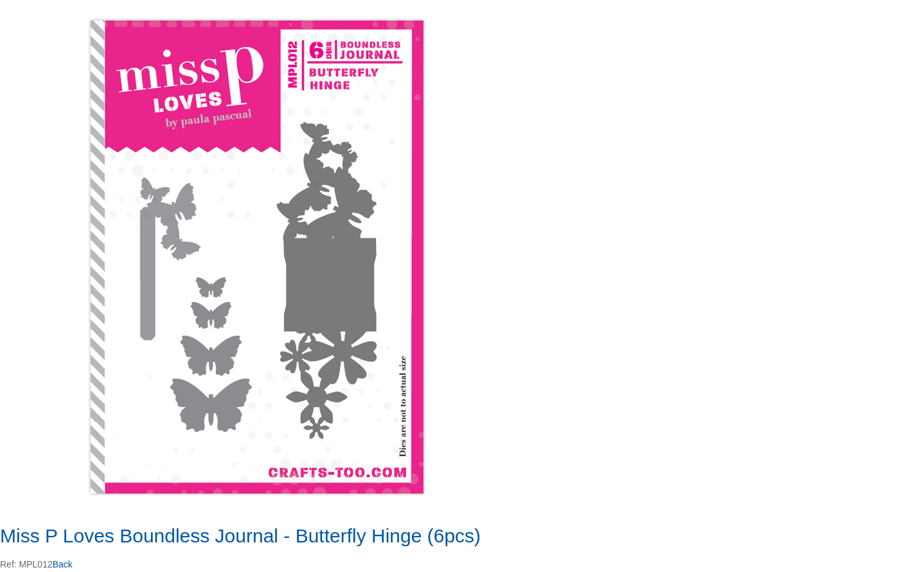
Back (63, 564)
